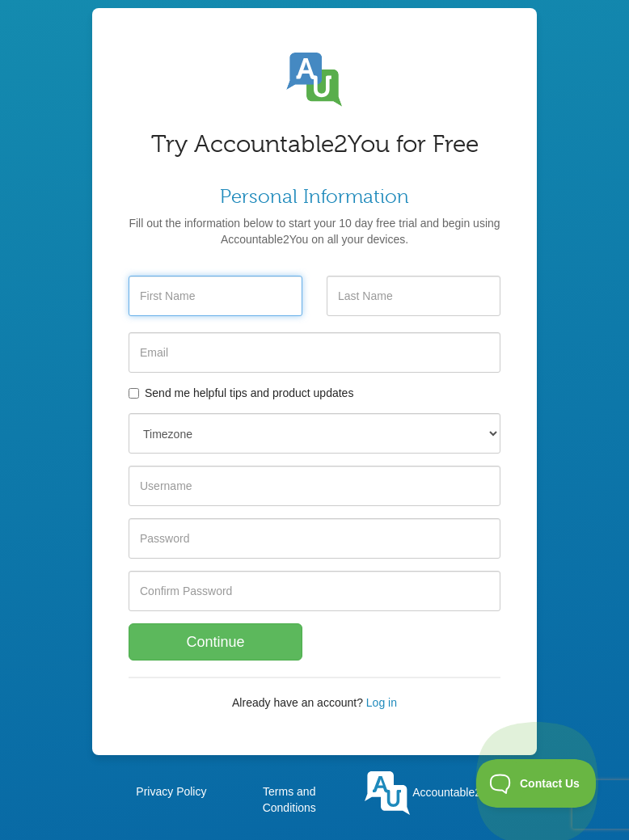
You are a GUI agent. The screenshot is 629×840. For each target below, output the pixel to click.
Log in (382, 703)
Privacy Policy (171, 791)
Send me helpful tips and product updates (241, 393)
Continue (215, 642)
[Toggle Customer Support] (536, 783)
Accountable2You (433, 792)
